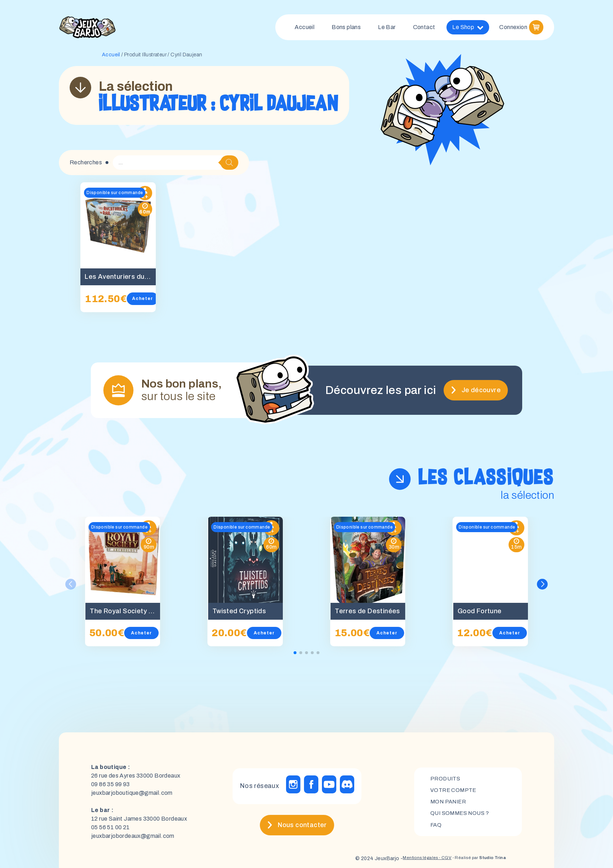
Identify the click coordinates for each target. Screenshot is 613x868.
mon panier (450, 804)
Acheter (143, 301)
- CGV (432, 861)
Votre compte (455, 792)
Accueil (305, 29)
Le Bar (387, 29)
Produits (446, 780)
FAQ (436, 829)
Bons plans (346, 29)
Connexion (513, 29)
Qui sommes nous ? (462, 817)
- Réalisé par (473, 861)
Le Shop (468, 29)
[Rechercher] (229, 165)
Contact (424, 29)
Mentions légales (402, 861)
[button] (543, 587)
